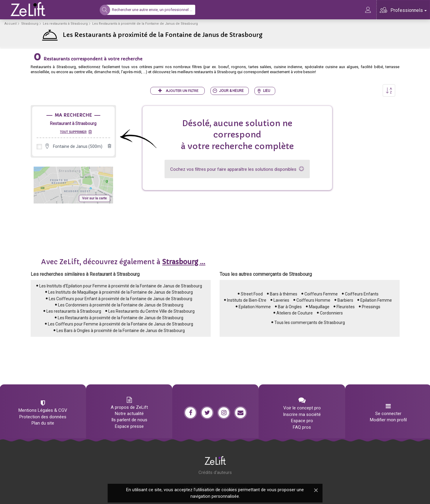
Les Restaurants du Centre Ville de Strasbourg (151, 311)
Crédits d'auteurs (215, 472)
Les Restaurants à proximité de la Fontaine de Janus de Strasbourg (121, 318)
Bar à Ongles (290, 307)
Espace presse (129, 426)
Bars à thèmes (284, 294)
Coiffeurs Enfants (362, 294)
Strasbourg (30, 24)
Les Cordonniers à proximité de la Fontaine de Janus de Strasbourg (121, 305)
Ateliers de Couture (295, 313)
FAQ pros (302, 427)
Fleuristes (346, 307)
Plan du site (43, 423)
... (184, 262)
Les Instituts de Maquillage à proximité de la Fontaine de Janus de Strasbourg (121, 292)
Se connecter (388, 414)
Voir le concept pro (302, 408)
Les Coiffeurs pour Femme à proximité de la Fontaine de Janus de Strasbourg (121, 324)
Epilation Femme (376, 300)
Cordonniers (331, 313)
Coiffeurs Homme (313, 300)
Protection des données (43, 417)
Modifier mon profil (388, 420)
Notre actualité (129, 414)
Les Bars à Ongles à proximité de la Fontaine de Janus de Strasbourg (121, 331)
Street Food (252, 294)
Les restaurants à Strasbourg (65, 24)
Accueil (11, 24)
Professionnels (409, 10)
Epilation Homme (255, 307)
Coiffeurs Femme (321, 294)
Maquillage (319, 307)
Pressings (371, 307)
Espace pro (302, 421)
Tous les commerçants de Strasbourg (310, 323)
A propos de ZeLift (129, 407)
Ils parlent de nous (129, 420)
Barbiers (345, 300)
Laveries (281, 300)
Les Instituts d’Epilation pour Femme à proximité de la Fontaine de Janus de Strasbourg (121, 286)
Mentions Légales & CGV (43, 410)
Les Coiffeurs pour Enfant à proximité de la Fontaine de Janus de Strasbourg (121, 299)
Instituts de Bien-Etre (247, 300)
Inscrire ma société (302, 414)
